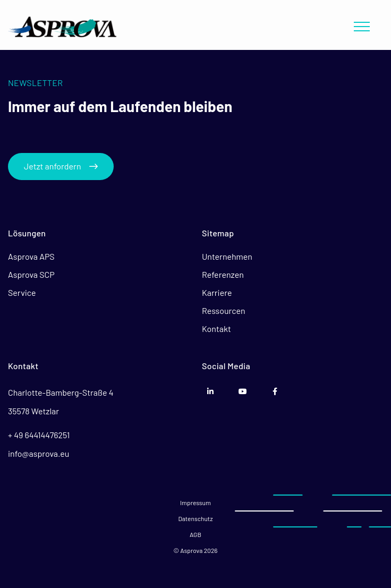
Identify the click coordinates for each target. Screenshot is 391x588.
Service (22, 292)
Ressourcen (224, 310)
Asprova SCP (31, 274)
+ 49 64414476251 (39, 435)
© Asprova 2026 (195, 550)
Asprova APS (31, 256)
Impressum (195, 502)
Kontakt (216, 329)
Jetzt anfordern (61, 166)
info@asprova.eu (39, 453)
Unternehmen (227, 256)
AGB (195, 534)
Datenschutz (195, 518)
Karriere (217, 292)
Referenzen (223, 274)
